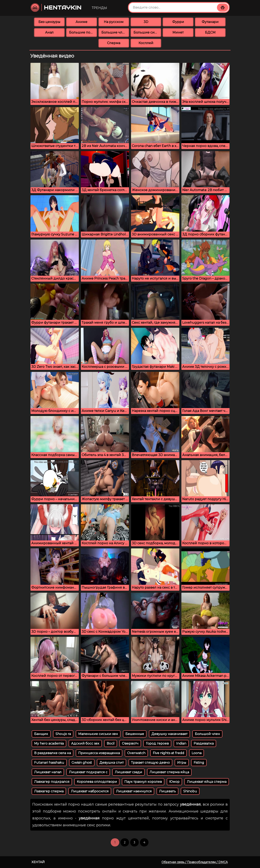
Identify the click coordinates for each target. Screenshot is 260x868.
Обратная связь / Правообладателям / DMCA (195, 862)
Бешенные (135, 734)
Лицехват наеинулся (134, 791)
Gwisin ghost (82, 763)
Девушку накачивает (169, 734)
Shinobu (190, 791)
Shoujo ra (63, 734)
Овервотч (130, 743)
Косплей (146, 43)
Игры (182, 763)
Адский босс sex (85, 743)
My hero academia (49, 743)
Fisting (199, 763)
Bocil (111, 743)
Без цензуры (49, 22)
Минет (178, 32)
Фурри (178, 22)
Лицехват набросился (90, 791)
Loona (197, 753)
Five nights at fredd (168, 753)
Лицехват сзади (128, 772)
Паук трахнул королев (143, 782)
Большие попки (83, 32)
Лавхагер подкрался (52, 782)
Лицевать (167, 791)
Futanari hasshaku (49, 763)
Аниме (81, 22)
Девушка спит (112, 763)
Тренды (99, 8)
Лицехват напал (48, 772)
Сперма (114, 43)
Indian (181, 743)
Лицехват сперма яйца (169, 772)
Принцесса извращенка (99, 753)
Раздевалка (204, 743)
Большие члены (115, 32)
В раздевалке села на (53, 753)
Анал (49, 32)
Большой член (207, 734)
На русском (114, 22)
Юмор (174, 782)
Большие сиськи (147, 32)
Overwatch (136, 753)
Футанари (210, 22)
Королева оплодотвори (97, 782)
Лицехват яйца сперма (207, 782)
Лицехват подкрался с (88, 772)
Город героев (157, 743)
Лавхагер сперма (49, 791)
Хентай (38, 862)
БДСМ (210, 32)
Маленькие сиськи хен (98, 734)
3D (146, 22)
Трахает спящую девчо (150, 763)
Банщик (41, 734)
